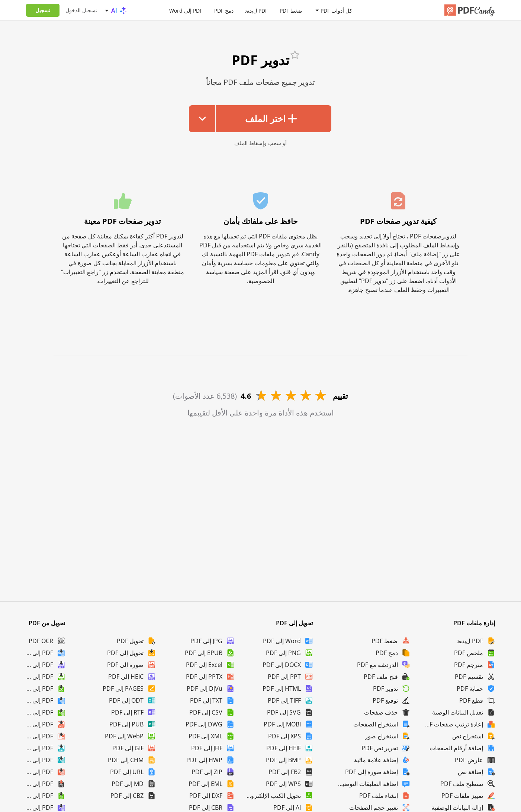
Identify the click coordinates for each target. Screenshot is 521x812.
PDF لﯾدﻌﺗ (257, 10)
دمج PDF (224, 10)
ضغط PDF (291, 10)
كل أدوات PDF (336, 10)
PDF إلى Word (186, 10)
